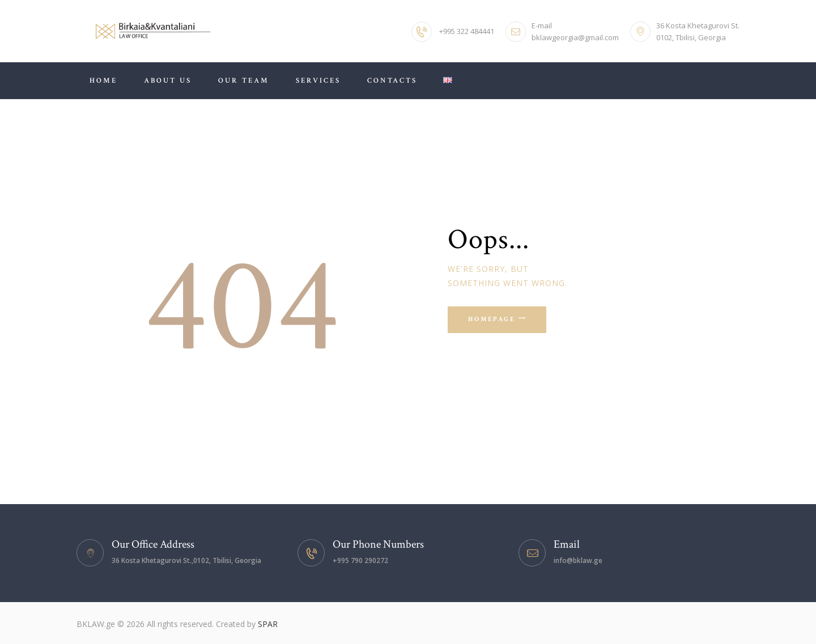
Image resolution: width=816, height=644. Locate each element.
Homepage (492, 320)
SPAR (268, 624)
